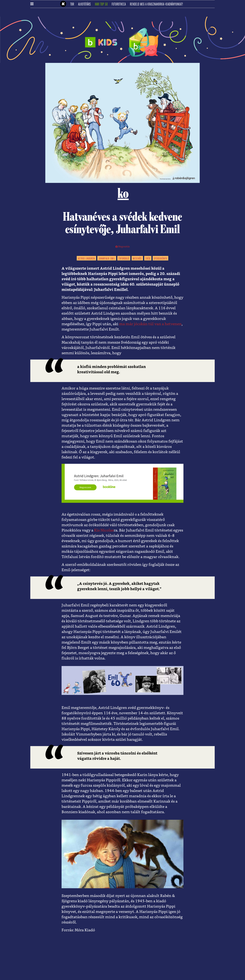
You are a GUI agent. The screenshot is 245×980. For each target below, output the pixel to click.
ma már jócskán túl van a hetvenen (150, 324)
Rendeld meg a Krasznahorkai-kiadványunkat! (157, 4)
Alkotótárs (85, 4)
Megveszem (85, 487)
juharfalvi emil (107, 259)
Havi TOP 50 (102, 4)
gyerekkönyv (160, 259)
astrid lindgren (86, 259)
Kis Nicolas (104, 530)
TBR (73, 4)
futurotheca (120, 4)
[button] (32, 4)
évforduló (124, 259)
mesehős (137, 259)
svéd (148, 259)
